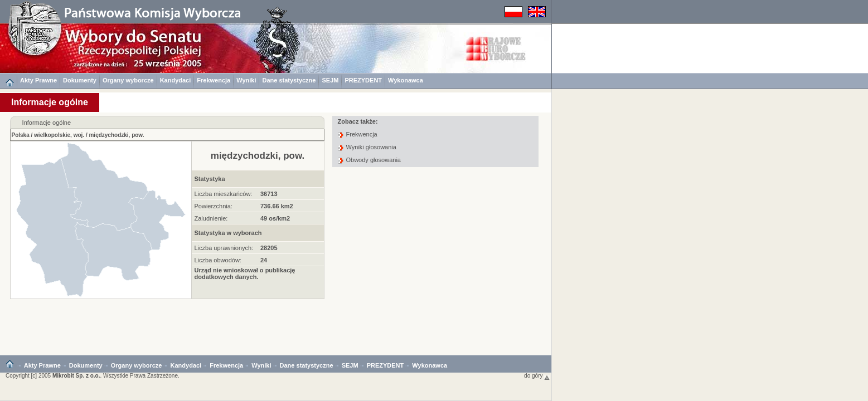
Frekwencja (214, 80)
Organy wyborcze (128, 80)
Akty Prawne (38, 80)
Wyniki (246, 80)
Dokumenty (80, 80)
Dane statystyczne (289, 80)
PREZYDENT (363, 80)
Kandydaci (176, 80)
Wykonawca (406, 80)
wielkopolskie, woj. (59, 135)
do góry (537, 376)
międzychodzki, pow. (116, 135)
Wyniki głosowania (371, 147)
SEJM (330, 80)
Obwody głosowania (374, 160)
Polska (21, 135)
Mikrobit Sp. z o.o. (76, 376)
